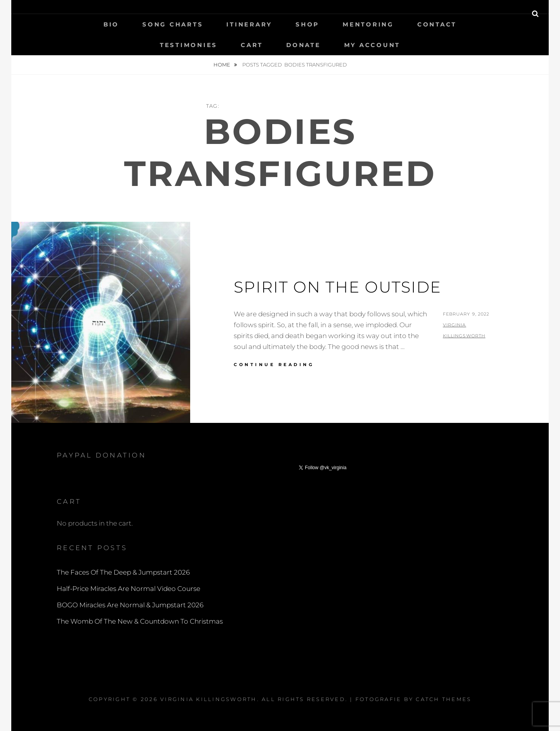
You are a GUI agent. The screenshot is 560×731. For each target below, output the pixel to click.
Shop (307, 24)
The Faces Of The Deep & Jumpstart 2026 (123, 572)
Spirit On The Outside (338, 287)
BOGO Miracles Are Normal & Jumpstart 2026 (130, 605)
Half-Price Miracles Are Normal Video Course (129, 589)
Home (222, 65)
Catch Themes (444, 699)
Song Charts (173, 24)
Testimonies (189, 45)
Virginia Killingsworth (209, 699)
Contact (437, 24)
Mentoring (368, 24)
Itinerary (249, 24)
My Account (372, 45)
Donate (304, 45)
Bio (111, 24)
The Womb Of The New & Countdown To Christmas (140, 621)
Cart (252, 45)
